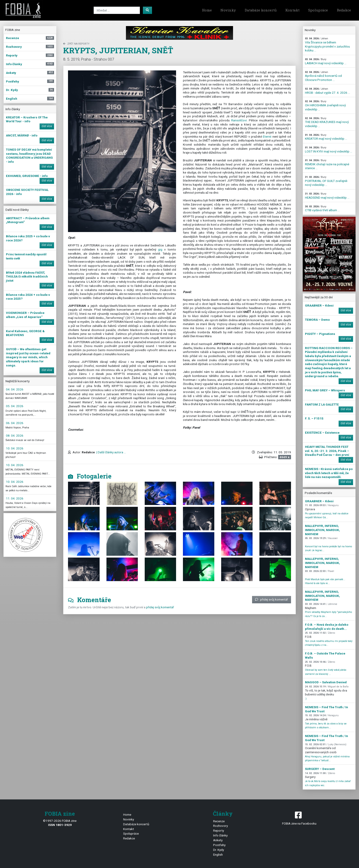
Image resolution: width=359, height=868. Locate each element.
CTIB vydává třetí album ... (322, 209)
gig (160, 249)
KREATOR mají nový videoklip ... (326, 137)
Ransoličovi (239, 120)
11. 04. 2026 (15, 498)
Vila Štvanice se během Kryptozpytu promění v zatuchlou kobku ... (327, 45)
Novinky (228, 10)
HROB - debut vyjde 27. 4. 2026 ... (328, 91)
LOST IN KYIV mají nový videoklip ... (329, 150)
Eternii (267, 136)
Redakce (344, 10)
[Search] (117, 10)
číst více (47, 126)
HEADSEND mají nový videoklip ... (327, 196)
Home (207, 10)
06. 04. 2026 (15, 423)
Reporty (219, 831)
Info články (220, 835)
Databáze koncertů (261, 10)
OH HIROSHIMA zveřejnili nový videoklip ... (325, 105)
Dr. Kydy (219, 850)
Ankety (218, 840)
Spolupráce (318, 10)
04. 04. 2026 (15, 389)
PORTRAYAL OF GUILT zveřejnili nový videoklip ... (326, 181)
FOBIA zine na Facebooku (299, 818)
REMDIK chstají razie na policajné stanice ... (327, 164)
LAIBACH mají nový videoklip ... (326, 61)
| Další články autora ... (111, 452)
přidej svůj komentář (272, 599)
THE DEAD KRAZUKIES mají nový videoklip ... (327, 122)
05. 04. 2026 (15, 406)
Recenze (219, 821)
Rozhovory (220, 826)
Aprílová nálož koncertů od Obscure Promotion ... (323, 76)
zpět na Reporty (76, 44)
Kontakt (292, 10)
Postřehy (219, 845)
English (218, 855)
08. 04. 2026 (15, 435)
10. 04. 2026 (15, 448)
